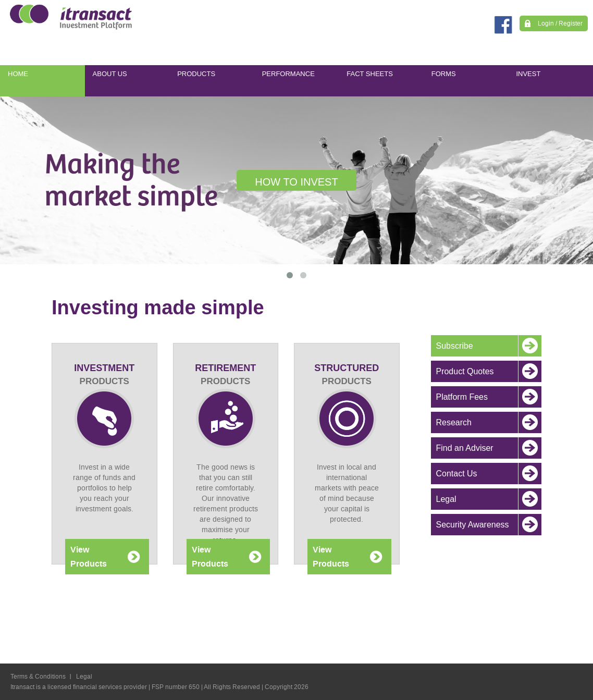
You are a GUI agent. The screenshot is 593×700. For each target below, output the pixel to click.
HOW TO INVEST (296, 182)
